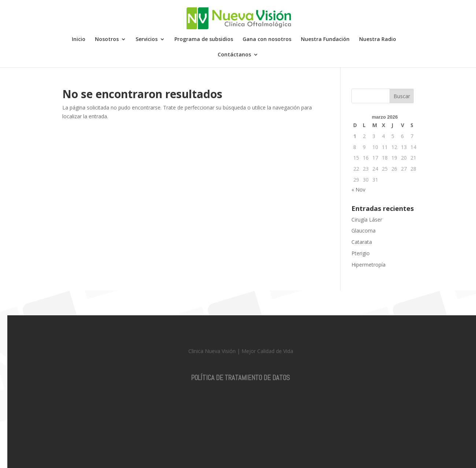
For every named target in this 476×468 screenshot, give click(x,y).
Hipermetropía (368, 265)
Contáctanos (234, 55)
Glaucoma (364, 231)
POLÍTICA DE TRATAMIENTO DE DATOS (240, 378)
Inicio (79, 40)
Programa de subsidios (204, 40)
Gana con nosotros (267, 40)
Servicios (147, 40)
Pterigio (361, 253)
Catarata (362, 242)
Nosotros (107, 40)
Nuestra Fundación (325, 40)
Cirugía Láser (367, 220)
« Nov (358, 190)
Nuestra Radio (378, 40)
